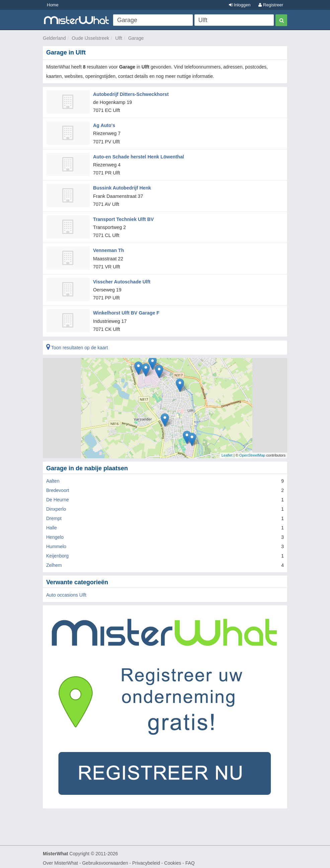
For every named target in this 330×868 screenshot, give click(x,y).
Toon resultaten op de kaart (77, 345)
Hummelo (56, 543)
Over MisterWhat (60, 860)
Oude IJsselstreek (90, 38)
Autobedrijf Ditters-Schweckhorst (130, 94)
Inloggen (240, 5)
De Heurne (58, 497)
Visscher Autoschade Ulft (121, 279)
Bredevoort (58, 487)
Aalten (53, 478)
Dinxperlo (56, 506)
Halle (52, 525)
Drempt (54, 515)
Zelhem (54, 562)
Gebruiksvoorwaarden (105, 860)
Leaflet (227, 452)
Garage (136, 38)
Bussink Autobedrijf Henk (122, 187)
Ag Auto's (104, 125)
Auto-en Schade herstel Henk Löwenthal (138, 156)
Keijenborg (57, 553)
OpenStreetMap (252, 452)
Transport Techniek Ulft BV (123, 217)
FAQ (190, 860)
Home (53, 5)
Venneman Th (108, 248)
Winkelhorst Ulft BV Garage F (126, 310)
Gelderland (54, 38)
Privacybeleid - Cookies (157, 860)
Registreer (271, 5)
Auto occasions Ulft (66, 592)
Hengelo (55, 534)
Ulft (119, 38)
